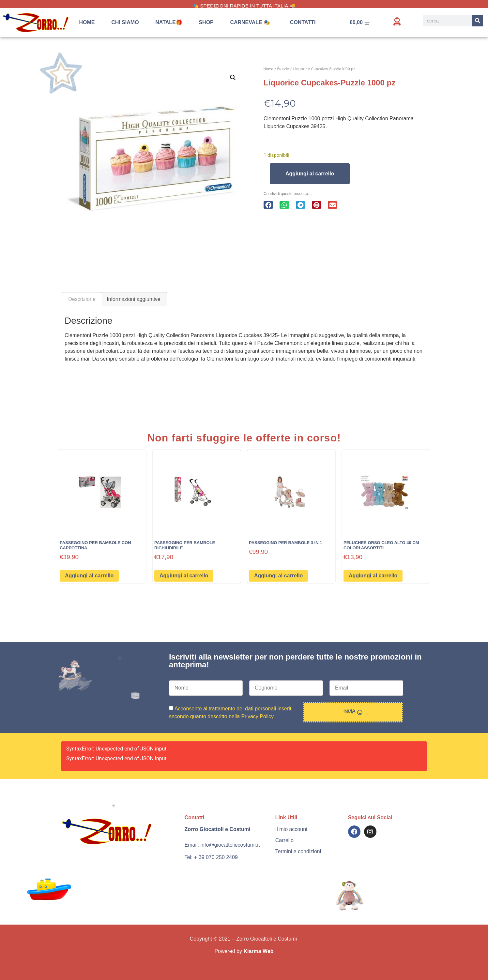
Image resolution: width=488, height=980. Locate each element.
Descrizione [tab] (82, 299)
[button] (233, 78)
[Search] (477, 21)
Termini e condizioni (298, 851)
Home (87, 22)
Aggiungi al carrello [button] (89, 576)
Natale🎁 (169, 22)
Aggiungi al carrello (310, 174)
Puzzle (283, 69)
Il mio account (291, 829)
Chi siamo (125, 22)
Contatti (303, 22)
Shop (206, 22)
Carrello (284, 840)
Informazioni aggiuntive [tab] (134, 299)
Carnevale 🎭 (252, 22)
